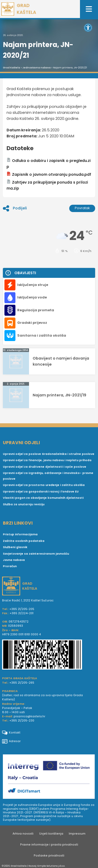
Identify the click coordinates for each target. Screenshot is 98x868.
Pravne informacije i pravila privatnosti (49, 845)
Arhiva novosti (23, 834)
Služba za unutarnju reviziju (24, 504)
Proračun (10, 566)
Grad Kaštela (11, 68)
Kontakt (11, 733)
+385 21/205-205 (22, 609)
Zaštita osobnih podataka (24, 541)
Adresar (11, 741)
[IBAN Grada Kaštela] (49, 655)
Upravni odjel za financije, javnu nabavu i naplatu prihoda (47, 460)
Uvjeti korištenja (51, 834)
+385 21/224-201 (22, 613)
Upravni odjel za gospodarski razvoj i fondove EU (41, 492)
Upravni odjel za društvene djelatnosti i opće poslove (45, 467)
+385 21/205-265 (22, 683)
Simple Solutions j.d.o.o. (51, 866)
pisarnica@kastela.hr (29, 716)
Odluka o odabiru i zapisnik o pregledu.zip (49, 163)
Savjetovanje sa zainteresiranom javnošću (36, 554)
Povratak (82, 208)
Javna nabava (14, 560)
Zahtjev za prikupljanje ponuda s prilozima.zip (47, 185)
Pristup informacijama (20, 534)
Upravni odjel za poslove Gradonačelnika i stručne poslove (49, 454)
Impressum (77, 834)
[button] (88, 28)
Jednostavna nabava (37, 68)
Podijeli (15, 208)
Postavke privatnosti (49, 856)
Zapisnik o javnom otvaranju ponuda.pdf (49, 174)
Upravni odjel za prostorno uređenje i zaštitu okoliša (44, 485)
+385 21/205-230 (22, 721)
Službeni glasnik (15, 547)
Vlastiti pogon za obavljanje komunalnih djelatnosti (43, 498)
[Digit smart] (49, 778)
